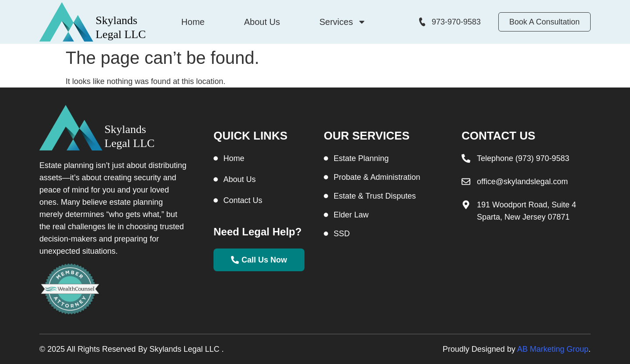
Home (193, 22)
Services (343, 22)
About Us (262, 22)
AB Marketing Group (553, 349)
